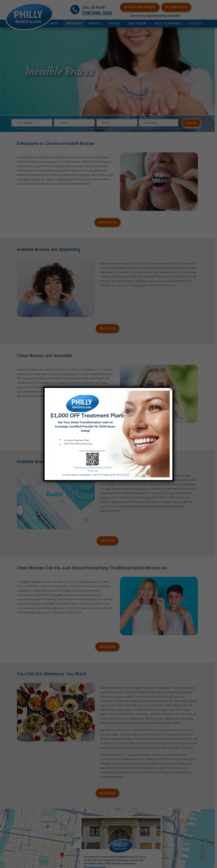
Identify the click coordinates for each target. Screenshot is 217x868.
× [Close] (172, 388)
